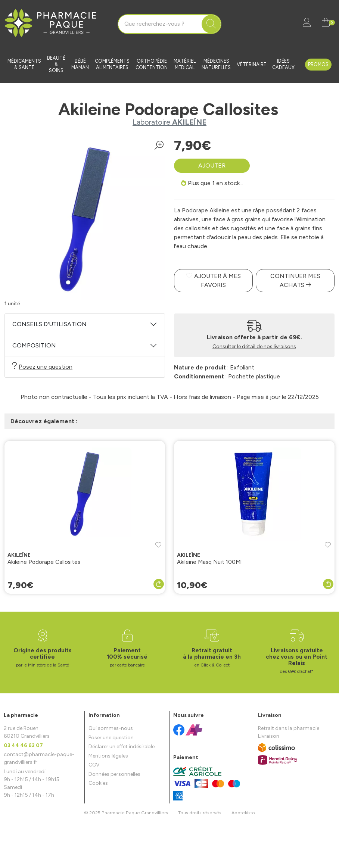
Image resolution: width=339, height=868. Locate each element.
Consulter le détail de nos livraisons (254, 346)
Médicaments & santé (24, 64)
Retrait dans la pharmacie (289, 728)
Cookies (98, 783)
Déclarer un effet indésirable (122, 747)
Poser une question (111, 738)
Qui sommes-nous (111, 728)
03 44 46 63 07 (23, 745)
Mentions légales (108, 756)
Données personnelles (114, 774)
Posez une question (42, 366)
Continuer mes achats (295, 280)
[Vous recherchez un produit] (160, 24)
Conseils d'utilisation (49, 324)
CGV (94, 765)
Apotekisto (243, 813)
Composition (34, 345)
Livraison (269, 736)
